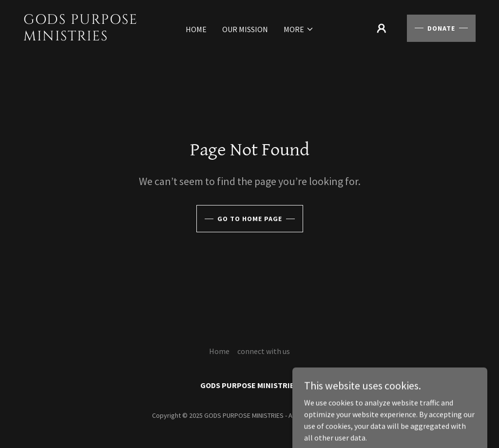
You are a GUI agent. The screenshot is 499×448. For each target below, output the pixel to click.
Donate (441, 28)
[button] (299, 29)
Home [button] (219, 351)
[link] (82, 37)
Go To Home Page (250, 219)
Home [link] (196, 29)
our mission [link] (245, 29)
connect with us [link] (264, 351)
